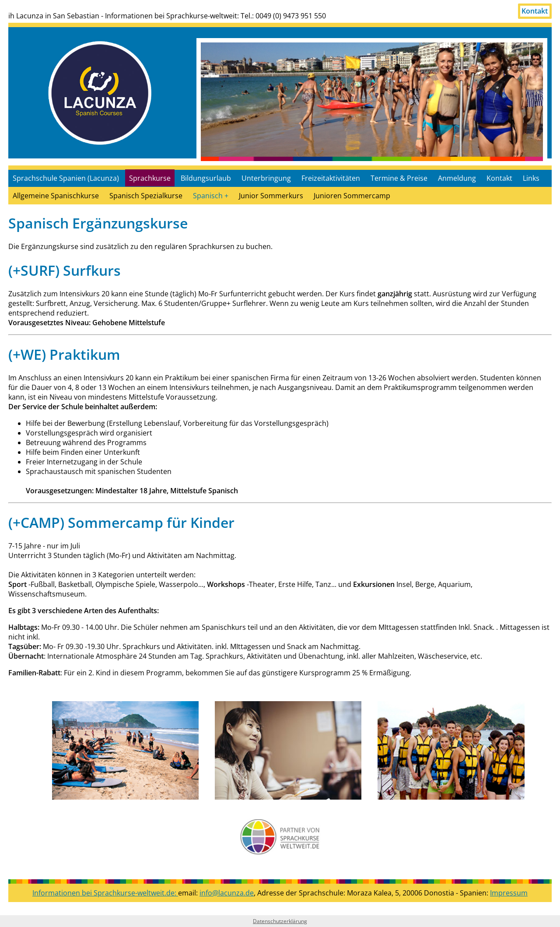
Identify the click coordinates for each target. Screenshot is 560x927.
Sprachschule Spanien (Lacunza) (66, 178)
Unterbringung (266, 178)
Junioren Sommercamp (352, 196)
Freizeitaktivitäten (331, 178)
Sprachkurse (150, 178)
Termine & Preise (399, 178)
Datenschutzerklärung (280, 921)
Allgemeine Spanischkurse (56, 196)
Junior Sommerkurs (271, 196)
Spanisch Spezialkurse (146, 196)
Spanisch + (211, 196)
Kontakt (535, 11)
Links (531, 178)
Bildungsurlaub (206, 178)
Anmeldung (457, 178)
